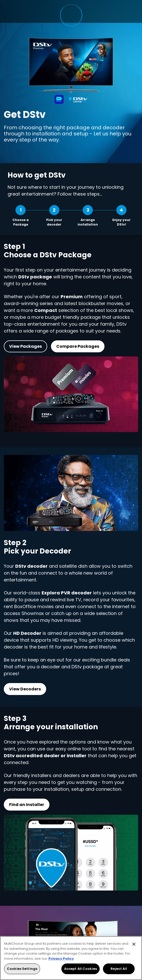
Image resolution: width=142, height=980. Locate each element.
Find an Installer (27, 805)
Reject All (119, 969)
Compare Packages (78, 346)
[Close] (134, 944)
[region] (71, 958)
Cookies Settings (22, 969)
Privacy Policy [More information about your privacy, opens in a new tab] (61, 959)
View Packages (25, 346)
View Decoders (25, 689)
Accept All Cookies (81, 969)
